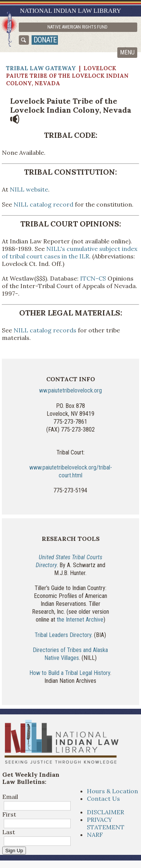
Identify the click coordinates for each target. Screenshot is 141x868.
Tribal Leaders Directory (63, 635)
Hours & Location (112, 791)
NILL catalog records (45, 330)
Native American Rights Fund (77, 27)
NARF (95, 835)
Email (10, 797)
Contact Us (103, 799)
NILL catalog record (43, 204)
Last (9, 832)
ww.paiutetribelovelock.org (70, 390)
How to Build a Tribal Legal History (70, 673)
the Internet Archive (80, 620)
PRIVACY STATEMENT (106, 823)
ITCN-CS (93, 278)
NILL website (28, 189)
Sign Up (14, 851)
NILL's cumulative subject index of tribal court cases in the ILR (70, 252)
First (9, 814)
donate (45, 40)
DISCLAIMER (105, 812)
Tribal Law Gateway (41, 68)
